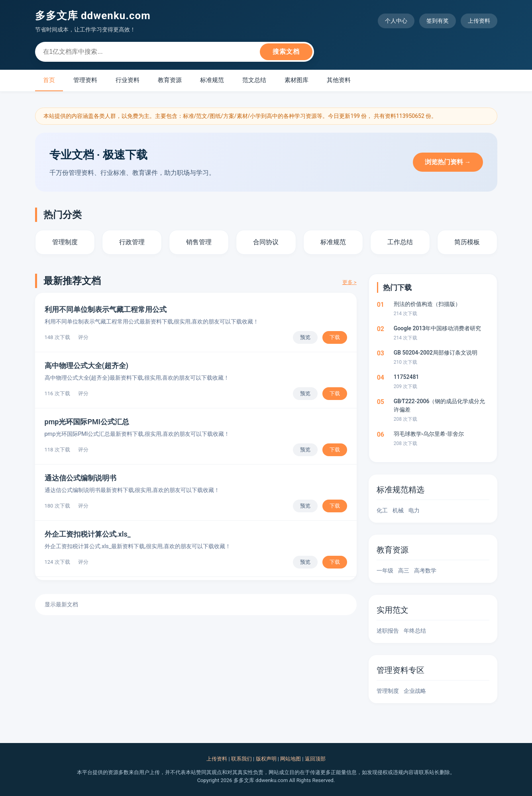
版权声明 (266, 759)
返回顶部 (315, 759)
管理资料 (85, 80)
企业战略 (415, 691)
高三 (404, 571)
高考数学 (425, 571)
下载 (335, 337)
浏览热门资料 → (448, 162)
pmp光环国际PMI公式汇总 (87, 422)
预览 (305, 337)
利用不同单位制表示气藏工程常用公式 (106, 309)
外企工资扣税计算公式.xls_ (88, 534)
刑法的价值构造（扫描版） (427, 304)
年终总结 (415, 631)
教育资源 (170, 80)
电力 (414, 510)
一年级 (385, 571)
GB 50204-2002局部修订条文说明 (436, 353)
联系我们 (241, 759)
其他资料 (339, 80)
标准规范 (212, 80)
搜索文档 (286, 52)
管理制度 (388, 691)
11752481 (406, 377)
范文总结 (254, 80)
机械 (398, 510)
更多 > (349, 282)
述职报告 (388, 631)
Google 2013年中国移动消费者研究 (438, 328)
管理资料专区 (400, 670)
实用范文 (393, 610)
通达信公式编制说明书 (80, 478)
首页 (49, 80)
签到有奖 (438, 21)
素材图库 (296, 80)
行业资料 (128, 80)
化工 (382, 510)
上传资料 (479, 21)
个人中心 (396, 21)
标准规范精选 (400, 490)
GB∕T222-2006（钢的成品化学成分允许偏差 (440, 405)
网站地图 (291, 759)
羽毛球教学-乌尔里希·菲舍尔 (429, 434)
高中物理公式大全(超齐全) (87, 366)
